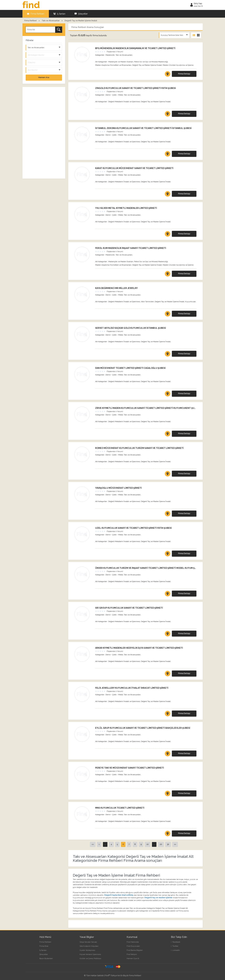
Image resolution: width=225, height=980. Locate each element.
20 (161, 844)
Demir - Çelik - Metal (114, 95)
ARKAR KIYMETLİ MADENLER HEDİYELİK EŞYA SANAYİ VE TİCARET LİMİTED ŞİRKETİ (139, 648)
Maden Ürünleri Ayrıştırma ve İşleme (178, 65)
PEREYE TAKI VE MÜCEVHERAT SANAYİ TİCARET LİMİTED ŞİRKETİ (130, 768)
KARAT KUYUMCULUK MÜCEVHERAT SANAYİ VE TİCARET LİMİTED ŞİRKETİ (134, 168)
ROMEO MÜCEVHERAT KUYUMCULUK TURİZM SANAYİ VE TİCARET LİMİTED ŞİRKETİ (139, 448)
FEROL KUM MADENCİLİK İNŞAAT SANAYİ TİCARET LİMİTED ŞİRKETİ (131, 248)
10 (148, 844)
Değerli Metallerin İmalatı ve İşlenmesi (124, 102)
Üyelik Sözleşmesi (87, 950)
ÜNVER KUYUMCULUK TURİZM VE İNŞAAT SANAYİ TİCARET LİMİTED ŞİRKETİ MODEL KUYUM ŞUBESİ (148, 568)
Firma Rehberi (36, 14)
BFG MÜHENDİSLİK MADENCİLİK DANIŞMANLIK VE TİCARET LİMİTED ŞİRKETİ (135, 48)
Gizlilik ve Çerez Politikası (90, 958)
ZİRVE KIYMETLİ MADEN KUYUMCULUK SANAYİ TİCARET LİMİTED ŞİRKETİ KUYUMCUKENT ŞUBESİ (147, 408)
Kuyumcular (190, 302)
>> (175, 844)
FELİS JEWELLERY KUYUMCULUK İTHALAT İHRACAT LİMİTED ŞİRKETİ (132, 688)
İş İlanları (59, 14)
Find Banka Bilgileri (135, 950)
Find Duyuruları (133, 946)
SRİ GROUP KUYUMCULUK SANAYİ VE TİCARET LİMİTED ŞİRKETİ (129, 608)
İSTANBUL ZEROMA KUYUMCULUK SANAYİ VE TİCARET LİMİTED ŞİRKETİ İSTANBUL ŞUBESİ (143, 128)
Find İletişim (132, 954)
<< (93, 844)
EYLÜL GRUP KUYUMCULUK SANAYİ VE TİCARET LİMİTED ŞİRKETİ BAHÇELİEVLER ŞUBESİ (143, 728)
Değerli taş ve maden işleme (158, 898)
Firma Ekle (44, 946)
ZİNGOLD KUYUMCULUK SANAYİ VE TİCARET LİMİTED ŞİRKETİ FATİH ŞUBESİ (135, 88)
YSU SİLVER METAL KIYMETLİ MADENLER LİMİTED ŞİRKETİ (126, 208)
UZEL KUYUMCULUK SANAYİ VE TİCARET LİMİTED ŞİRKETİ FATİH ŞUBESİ (133, 528)
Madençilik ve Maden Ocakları (121, 62)
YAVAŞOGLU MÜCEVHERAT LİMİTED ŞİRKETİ (118, 488)
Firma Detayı (184, 74)
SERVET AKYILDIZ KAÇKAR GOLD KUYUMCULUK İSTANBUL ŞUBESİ (131, 328)
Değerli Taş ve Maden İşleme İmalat (147, 65)
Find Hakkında (133, 942)
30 (168, 844)
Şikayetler (81, 14)
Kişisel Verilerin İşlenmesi (90, 954)
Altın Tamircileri (147, 302)
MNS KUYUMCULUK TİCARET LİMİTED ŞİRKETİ (120, 808)
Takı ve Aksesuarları (124, 55)
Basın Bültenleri (46, 958)
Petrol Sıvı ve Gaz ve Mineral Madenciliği (151, 62)
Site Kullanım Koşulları (89, 946)
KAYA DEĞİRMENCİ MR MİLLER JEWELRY (116, 288)
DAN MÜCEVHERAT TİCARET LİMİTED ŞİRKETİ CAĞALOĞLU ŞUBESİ (130, 368)
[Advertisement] (44, 133)
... (105, 844)
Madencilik (110, 55)
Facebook (176, 942)
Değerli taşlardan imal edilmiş (119, 895)
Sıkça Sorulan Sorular (88, 942)
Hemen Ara (44, 77)
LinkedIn (175, 950)
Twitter (175, 946)
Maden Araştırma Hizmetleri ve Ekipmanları (113, 65)
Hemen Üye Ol (133, 958)
